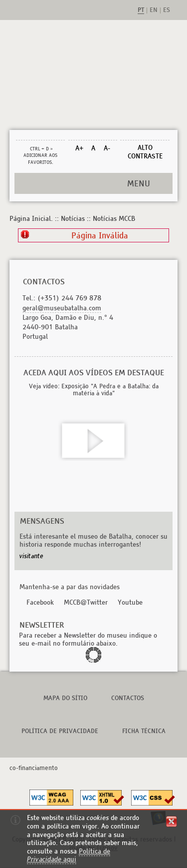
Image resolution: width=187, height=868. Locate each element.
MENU (139, 183)
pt (141, 10)
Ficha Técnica (144, 731)
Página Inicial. (31, 219)
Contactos (128, 698)
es (167, 10)
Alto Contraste (145, 152)
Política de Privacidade (60, 731)
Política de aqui (69, 856)
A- (107, 148)
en (154, 10)
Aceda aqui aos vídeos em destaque (94, 373)
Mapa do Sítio (65, 698)
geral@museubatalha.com (62, 308)
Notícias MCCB (114, 219)
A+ (79, 148)
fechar (172, 822)
